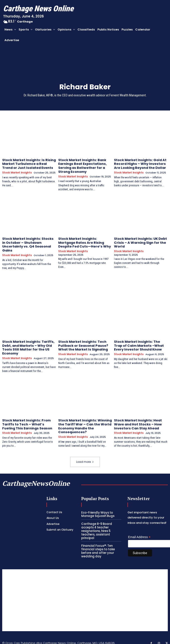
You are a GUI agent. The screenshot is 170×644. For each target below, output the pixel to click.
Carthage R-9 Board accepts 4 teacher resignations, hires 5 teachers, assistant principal (96, 527)
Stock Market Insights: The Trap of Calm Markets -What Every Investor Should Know (138, 343)
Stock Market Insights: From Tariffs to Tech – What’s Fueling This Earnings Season (27, 421)
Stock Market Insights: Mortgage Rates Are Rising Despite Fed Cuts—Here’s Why (84, 241)
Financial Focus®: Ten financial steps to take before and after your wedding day (98, 547)
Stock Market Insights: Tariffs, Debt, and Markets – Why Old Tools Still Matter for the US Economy (28, 345)
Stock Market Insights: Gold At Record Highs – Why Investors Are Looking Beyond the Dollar (140, 164)
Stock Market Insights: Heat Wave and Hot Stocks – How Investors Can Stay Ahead (137, 421)
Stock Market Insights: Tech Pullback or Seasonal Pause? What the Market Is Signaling (83, 343)
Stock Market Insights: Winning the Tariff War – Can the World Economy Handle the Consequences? (84, 423)
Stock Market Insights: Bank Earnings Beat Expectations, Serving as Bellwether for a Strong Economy (82, 165)
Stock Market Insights (17, 172)
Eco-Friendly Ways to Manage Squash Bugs (97, 510)
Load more (85, 458)
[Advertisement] (85, 596)
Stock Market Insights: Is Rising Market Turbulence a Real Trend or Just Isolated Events (28, 164)
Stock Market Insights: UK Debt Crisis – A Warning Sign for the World (140, 241)
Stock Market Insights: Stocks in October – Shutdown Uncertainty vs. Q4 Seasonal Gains (27, 243)
